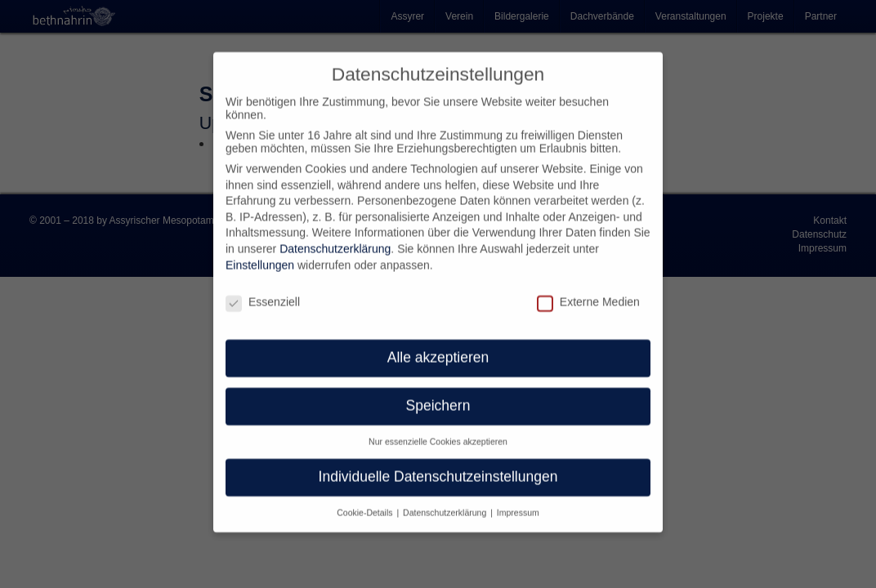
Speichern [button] (438, 394)
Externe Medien (588, 289)
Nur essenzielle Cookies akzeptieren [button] (438, 430)
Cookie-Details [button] (366, 501)
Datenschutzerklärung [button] (446, 501)
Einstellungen (260, 253)
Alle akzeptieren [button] (438, 345)
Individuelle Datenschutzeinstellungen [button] (438, 465)
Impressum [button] (518, 501)
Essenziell (263, 289)
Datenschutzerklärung (335, 237)
